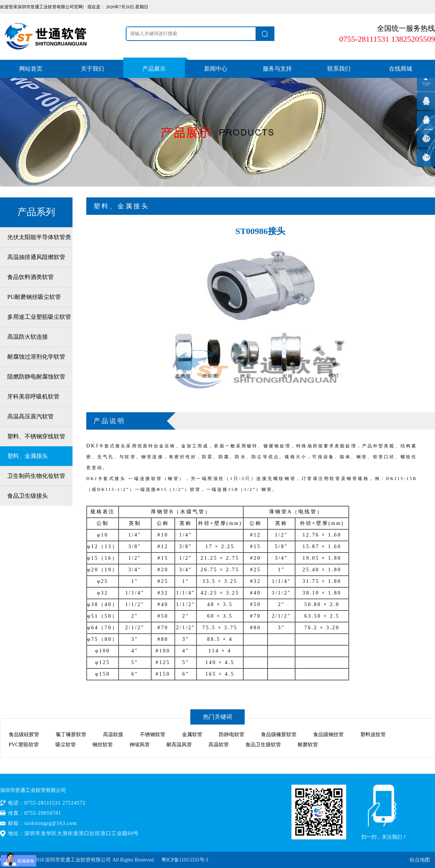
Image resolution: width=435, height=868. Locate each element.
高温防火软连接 (28, 337)
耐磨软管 (308, 745)
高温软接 (113, 735)
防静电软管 (232, 735)
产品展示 (154, 69)
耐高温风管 (179, 745)
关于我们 (92, 69)
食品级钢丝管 (328, 735)
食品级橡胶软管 (279, 735)
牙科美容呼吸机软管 (33, 397)
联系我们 (339, 69)
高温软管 (219, 745)
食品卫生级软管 (263, 745)
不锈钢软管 (153, 735)
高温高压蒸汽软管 (30, 416)
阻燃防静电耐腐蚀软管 (36, 377)
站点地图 (420, 860)
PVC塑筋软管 (24, 745)
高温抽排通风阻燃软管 (36, 257)
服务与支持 (277, 69)
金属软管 (192, 735)
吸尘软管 (66, 745)
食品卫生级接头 (28, 496)
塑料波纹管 (373, 735)
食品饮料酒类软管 (30, 277)
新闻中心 (216, 69)
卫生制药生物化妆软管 (36, 476)
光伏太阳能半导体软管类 (39, 237)
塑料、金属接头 (28, 456)
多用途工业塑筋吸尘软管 (39, 317)
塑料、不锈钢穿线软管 (36, 436)
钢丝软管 (103, 745)
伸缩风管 (140, 745)
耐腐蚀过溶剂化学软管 (36, 357)
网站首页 (31, 69)
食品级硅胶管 (24, 735)
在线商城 (401, 69)
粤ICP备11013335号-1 (185, 860)
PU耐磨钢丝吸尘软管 (34, 297)
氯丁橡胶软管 (71, 735)
